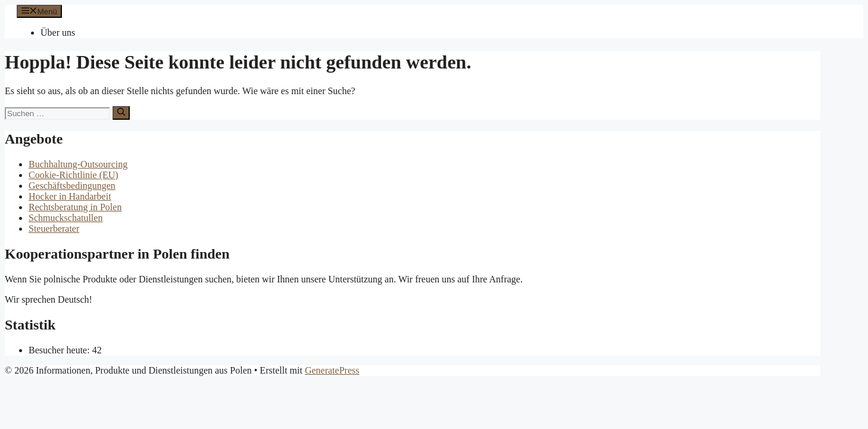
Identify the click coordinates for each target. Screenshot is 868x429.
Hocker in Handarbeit (70, 196)
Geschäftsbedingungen (72, 186)
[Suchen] (121, 113)
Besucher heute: (60, 350)
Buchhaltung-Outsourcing (78, 164)
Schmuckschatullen (65, 218)
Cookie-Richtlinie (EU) (74, 175)
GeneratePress (332, 370)
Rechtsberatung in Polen (75, 207)
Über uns (58, 32)
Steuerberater (54, 229)
